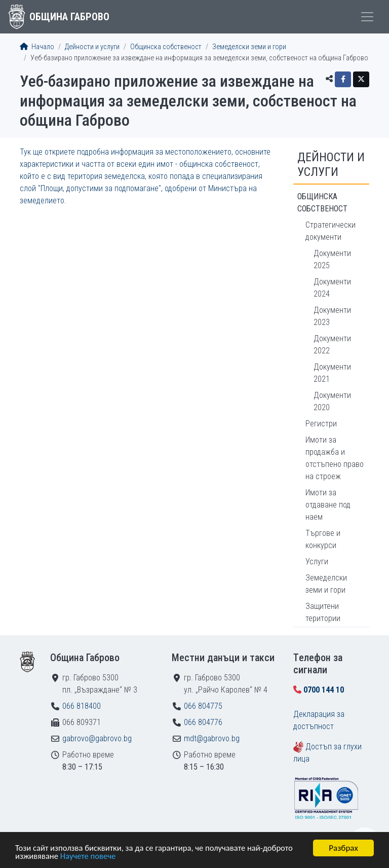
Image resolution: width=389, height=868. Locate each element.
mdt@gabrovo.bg (212, 738)
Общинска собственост (166, 47)
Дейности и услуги (92, 47)
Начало (37, 47)
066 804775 (203, 706)
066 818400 (82, 706)
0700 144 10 (324, 690)
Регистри (321, 424)
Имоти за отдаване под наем (328, 505)
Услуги (317, 562)
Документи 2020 (332, 401)
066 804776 (203, 722)
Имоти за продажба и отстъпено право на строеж (335, 458)
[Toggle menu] (367, 17)
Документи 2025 (332, 259)
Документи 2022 (332, 345)
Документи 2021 (332, 373)
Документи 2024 (332, 288)
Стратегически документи (330, 231)
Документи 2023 (332, 316)
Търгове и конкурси (323, 539)
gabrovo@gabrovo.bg (97, 738)
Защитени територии (323, 612)
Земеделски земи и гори (249, 47)
